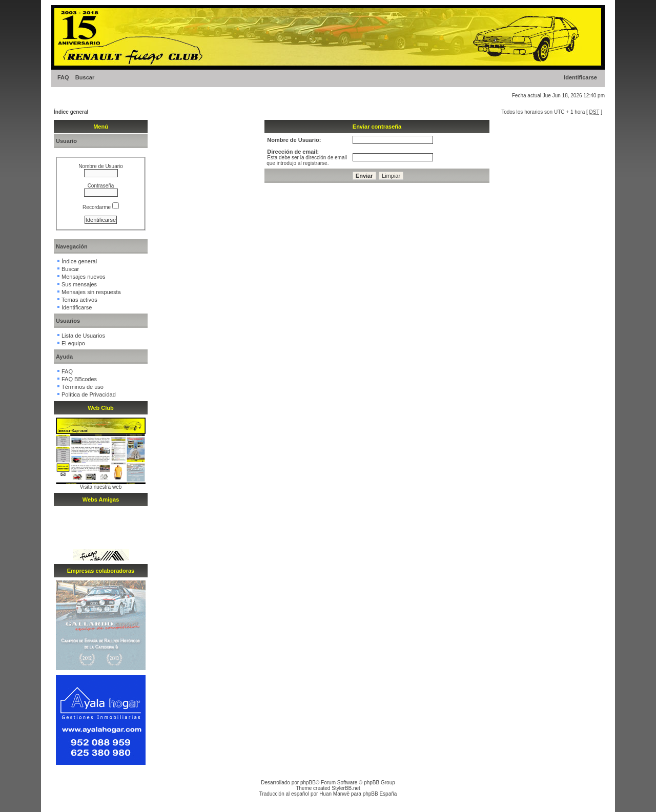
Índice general (71, 112)
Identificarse (580, 77)
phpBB (308, 783)
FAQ (63, 77)
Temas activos (79, 300)
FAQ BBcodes (79, 379)
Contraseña (101, 186)
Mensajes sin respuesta (91, 292)
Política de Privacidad (89, 394)
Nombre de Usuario (101, 166)
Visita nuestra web (101, 487)
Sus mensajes (79, 284)
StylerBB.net (346, 788)
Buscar (85, 77)
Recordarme (101, 207)
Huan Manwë (334, 794)
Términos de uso (83, 387)
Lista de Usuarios (83, 336)
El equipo (73, 343)
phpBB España (380, 794)
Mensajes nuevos (84, 277)
